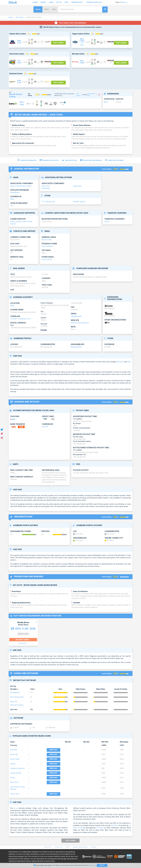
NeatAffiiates (15, 193)
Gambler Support (79, 202)
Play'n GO (14, 702)
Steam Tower (15, 759)
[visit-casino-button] (19, 42)
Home (11, 17)
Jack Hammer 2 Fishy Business (17, 788)
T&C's (68, 847)
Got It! (102, 865)
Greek (24, 222)
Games (51, 2)
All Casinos (20, 17)
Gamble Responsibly (80, 847)
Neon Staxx (14, 782)
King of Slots (15, 794)
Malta (106, 102)
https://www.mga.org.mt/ (80, 323)
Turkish (30, 222)
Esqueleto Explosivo (17, 768)
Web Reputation (69, 160)
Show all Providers (17, 705)
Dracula (13, 764)
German (13, 224)
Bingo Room (77, 186)
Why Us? (59, 2)
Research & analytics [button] (95, 2)
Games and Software (114, 160)
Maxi (129, 362)
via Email (13, 319)
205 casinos (78, 95)
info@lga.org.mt (76, 316)
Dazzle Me (14, 755)
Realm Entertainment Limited (21, 186)
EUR (43, 427)
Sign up (124, 2)
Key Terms (23, 644)
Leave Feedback (47, 246)
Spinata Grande (16, 773)
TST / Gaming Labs (48, 202)
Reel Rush (14, 750)
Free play (55, 750)
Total (33, 689)
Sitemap (94, 847)
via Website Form (24, 319)
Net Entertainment (17, 697)
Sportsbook (46, 188)
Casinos (35, 2)
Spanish (19, 222)
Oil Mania (100, 828)
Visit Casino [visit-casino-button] (58, 43)
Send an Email (47, 240)
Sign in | (118, 2)
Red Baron (115, 826)
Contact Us (58, 847)
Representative (76, 347)
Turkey (107, 222)
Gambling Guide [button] (77, 2)
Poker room (46, 186)
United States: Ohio (91, 95)
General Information (27, 160)
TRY (47, 427)
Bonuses (43, 2)
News (67, 2)
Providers (15, 689)
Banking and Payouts (49, 160)
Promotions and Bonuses (91, 160)
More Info (93, 865)
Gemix (13, 778)
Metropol (120, 362)
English (13, 222)
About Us (48, 847)
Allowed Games (23, 640)
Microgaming (15, 693)
